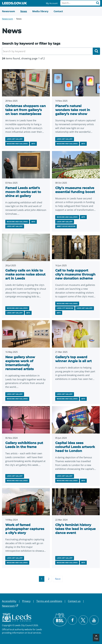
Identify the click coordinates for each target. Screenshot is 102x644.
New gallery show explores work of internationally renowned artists (20, 363)
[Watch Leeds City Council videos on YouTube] (94, 620)
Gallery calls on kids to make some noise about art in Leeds (25, 274)
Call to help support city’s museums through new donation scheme (75, 274)
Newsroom (8, 19)
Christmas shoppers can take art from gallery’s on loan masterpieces (26, 110)
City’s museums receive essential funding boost (75, 190)
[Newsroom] (8, 11)
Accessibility (9, 601)
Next (58, 579)
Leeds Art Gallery (15, 139)
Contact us (74, 601)
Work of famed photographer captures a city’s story (25, 529)
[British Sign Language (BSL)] (60, 620)
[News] (24, 11)
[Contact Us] (58, 11)
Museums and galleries (17, 144)
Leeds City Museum (65, 308)
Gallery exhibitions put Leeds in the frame (24, 445)
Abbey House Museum (66, 226)
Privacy (26, 601)
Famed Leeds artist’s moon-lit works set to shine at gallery (23, 192)
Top (96, 639)
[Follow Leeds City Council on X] (83, 620)
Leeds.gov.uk (14, 4)
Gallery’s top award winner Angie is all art (73, 359)
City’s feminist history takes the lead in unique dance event (75, 529)
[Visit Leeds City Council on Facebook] (72, 620)
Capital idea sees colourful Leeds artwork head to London (75, 447)
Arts (33, 144)
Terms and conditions (49, 601)
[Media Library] (40, 11)
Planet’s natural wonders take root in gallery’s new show (73, 110)
